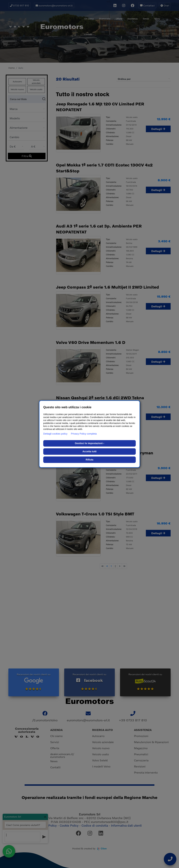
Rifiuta (89, 460)
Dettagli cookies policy (55, 434)
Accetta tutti (90, 451)
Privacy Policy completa (84, 434)
